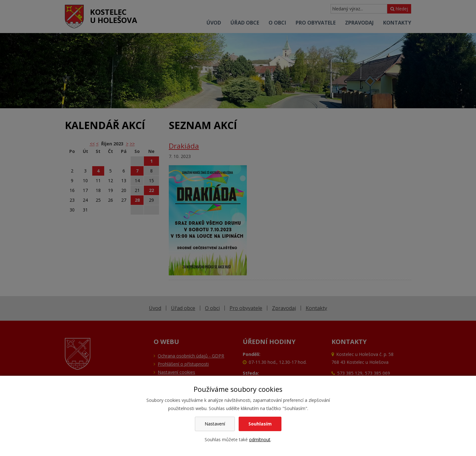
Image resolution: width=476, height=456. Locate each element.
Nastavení (215, 424)
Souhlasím (260, 424)
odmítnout (260, 439)
